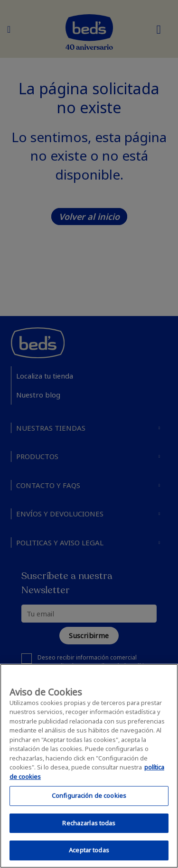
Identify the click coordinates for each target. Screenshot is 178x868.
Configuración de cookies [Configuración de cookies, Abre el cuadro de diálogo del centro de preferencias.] (89, 796)
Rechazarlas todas (89, 823)
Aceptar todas (89, 850)
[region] (89, 766)
